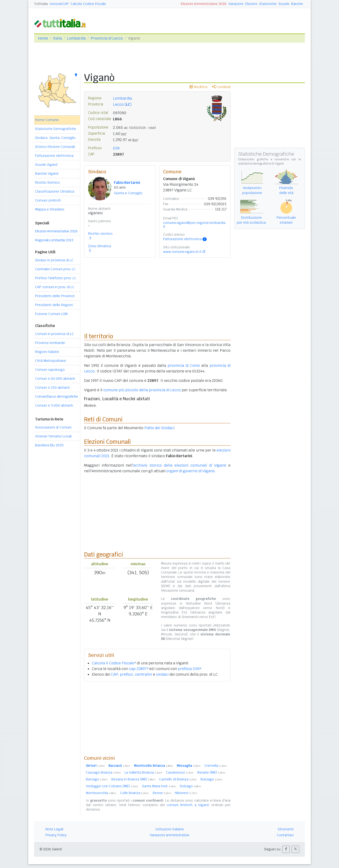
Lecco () (122, 104)
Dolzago (190, 786)
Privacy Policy (56, 835)
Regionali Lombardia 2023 (54, 240)
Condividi (221, 87)
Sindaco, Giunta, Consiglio (55, 138)
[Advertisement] (157, 718)
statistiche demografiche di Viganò (261, 164)
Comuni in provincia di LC (54, 334)
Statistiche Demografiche (56, 129)
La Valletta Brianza (143, 772)
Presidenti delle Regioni (54, 305)
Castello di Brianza (178, 779)
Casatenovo (180, 772)
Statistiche (268, 4)
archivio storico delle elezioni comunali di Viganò (180, 465)
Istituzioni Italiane (170, 829)
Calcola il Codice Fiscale (114, 663)
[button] (286, 849)
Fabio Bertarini (127, 183)
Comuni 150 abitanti (52, 388)
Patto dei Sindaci (159, 428)
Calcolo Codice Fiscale (88, 4)
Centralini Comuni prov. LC (55, 269)
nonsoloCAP (59, 4)
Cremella (216, 766)
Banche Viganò (47, 174)
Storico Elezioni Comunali (55, 147)
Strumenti (286, 829)
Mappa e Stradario (50, 209)
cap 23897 (139, 669)
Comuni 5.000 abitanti (54, 405)
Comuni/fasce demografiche (56, 396)
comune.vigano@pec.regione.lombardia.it (195, 225)
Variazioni (236, 4)
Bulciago (212, 779)
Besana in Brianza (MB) (133, 779)
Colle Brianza (134, 793)
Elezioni (251, 4)
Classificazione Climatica (55, 191)
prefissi (126, 674)
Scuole (284, 4)
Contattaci (285, 835)
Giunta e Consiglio (128, 193)
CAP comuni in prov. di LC (55, 287)
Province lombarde (50, 343)
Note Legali (54, 829)
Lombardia (76, 38)
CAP (114, 674)
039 (116, 148)
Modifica (199, 87)
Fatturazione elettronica (54, 156)
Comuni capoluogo (50, 370)
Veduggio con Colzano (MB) (112, 786)
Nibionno (186, 793)
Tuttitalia (41, 4)
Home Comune (47, 120)
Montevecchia (101, 793)
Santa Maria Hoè (159, 786)
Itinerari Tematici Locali (53, 436)
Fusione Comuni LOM (51, 314)
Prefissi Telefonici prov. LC (56, 278)
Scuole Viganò (46, 165)
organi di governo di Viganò (191, 471)
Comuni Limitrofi (48, 200)
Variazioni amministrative (169, 835)
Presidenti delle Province (55, 296)
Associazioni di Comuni (53, 427)
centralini (143, 674)
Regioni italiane (47, 352)
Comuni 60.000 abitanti (55, 379)
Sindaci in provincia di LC (54, 260)
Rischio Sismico (47, 182)
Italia (57, 38)
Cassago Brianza (103, 772)
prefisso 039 (190, 669)
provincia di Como (184, 365)
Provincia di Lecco (107, 38)
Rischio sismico (100, 234)
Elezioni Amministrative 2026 (204, 4)
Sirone (162, 793)
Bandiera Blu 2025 (49, 445)
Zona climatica (99, 246)
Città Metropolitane (50, 361)
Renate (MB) (211, 772)
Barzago (97, 779)
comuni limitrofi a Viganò (188, 805)
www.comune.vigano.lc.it (182, 252)
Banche (297, 4)
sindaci (162, 674)
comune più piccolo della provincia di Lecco (142, 390)
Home (43, 38)
